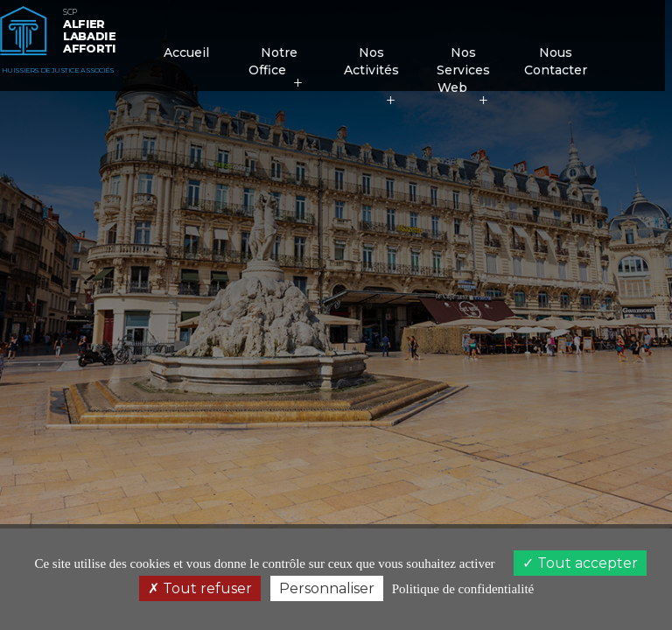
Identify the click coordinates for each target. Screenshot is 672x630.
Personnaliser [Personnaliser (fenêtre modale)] (327, 588)
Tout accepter (580, 563)
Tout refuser (200, 588)
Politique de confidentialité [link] (463, 589)
